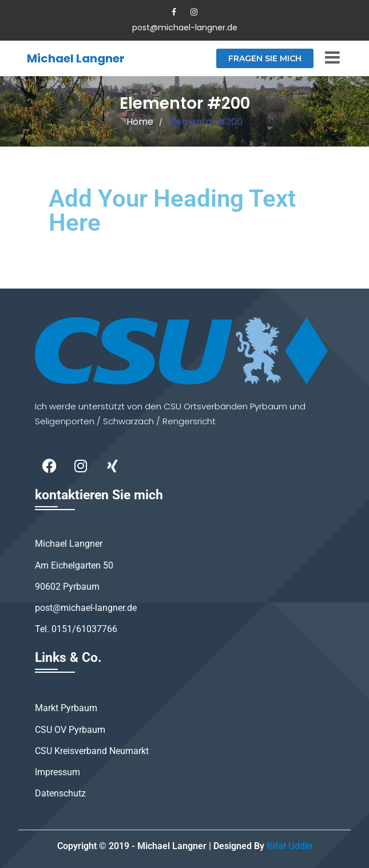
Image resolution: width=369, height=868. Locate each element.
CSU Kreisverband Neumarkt (92, 751)
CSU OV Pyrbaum (70, 730)
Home (140, 122)
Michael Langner (76, 58)
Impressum (57, 772)
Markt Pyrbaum (66, 708)
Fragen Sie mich (265, 58)
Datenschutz (60, 793)
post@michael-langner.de (185, 27)
